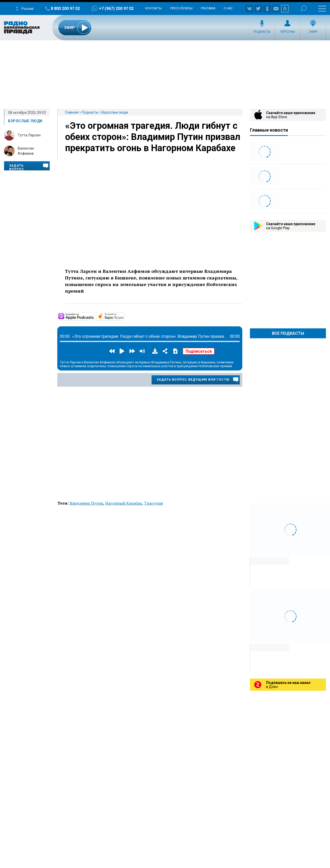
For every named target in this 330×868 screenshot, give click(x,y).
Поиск (304, 8)
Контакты (153, 8)
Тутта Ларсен (29, 135)
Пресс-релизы (181, 8)
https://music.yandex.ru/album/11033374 (124, 316)
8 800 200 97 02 (65, 8)
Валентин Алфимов (26, 151)
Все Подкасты (288, 333)
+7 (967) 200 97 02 (116, 8)
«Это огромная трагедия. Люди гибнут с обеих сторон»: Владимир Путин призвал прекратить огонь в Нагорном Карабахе (153, 137)
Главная (72, 112)
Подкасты (262, 32)
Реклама (208, 8)
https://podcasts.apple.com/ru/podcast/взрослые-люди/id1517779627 (94, 316)
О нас (228, 8)
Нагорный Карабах (124, 503)
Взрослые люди (115, 112)
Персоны (288, 32)
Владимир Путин (86, 503)
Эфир (313, 32)
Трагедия (153, 503)
